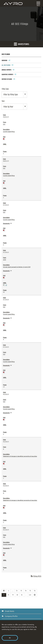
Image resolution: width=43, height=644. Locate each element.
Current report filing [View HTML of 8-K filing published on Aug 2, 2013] (9, 131)
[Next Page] (35, 595)
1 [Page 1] (9, 591)
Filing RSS (36, 576)
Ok (10, 638)
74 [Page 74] (26, 591)
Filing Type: (5, 89)
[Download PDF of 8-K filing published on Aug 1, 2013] (4, 183)
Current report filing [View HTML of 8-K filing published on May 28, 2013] (9, 409)
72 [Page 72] (18, 591)
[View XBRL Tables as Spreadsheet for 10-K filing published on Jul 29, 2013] (4, 285)
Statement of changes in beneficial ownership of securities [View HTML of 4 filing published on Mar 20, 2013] (20, 456)
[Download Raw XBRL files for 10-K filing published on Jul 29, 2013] (6, 285)
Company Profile (11, 616)
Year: (3, 101)
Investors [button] (21, 44)
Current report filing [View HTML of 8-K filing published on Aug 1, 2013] (9, 176)
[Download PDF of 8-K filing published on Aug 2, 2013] (4, 139)
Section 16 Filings (7, 79)
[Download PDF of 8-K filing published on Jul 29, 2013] (4, 230)
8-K (4, 124)
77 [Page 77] (5, 595)
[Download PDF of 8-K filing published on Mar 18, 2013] (4, 555)
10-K (5, 260)
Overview (4, 60)
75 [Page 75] (31, 591)
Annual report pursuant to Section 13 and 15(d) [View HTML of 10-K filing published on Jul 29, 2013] (17, 267)
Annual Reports (6, 70)
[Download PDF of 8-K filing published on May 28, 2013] (4, 420)
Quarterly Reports (7, 74)
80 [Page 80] (18, 595)
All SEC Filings (6, 65)
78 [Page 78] (9, 595)
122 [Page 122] (31, 595)
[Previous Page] (4, 591)
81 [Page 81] (23, 595)
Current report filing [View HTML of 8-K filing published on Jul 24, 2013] (9, 362)
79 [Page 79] (14, 595)
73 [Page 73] (22, 591)
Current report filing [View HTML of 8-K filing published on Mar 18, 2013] (9, 544)
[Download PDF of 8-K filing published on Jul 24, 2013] (4, 372)
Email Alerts (10, 611)
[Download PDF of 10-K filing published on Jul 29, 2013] (4, 278)
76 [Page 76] (35, 591)
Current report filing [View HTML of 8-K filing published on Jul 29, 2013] (9, 220)
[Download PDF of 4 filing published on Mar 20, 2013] (4, 464)
